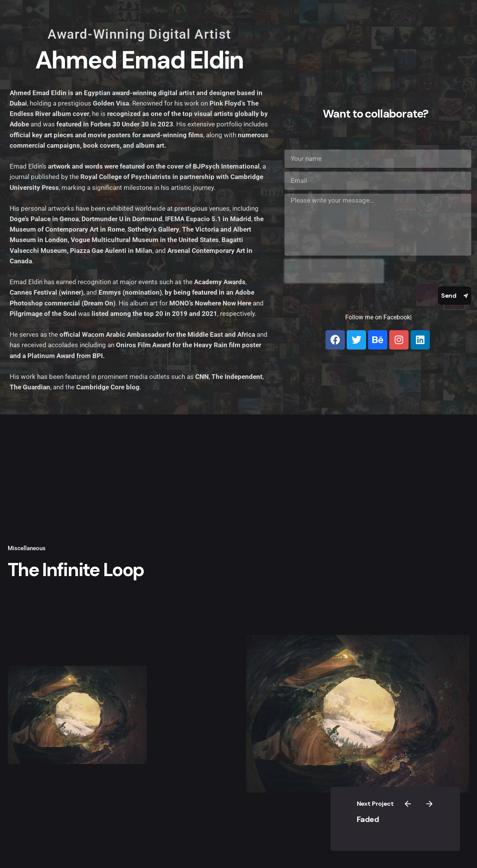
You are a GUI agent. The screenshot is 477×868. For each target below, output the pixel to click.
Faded (380, 812)
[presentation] (334, 271)
